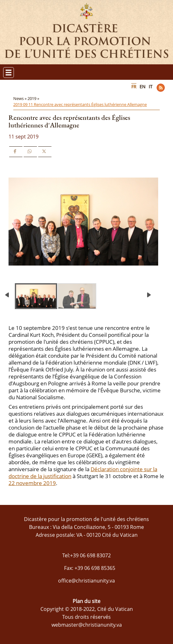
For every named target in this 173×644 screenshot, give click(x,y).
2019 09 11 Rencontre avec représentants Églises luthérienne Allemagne (80, 104)
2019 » (34, 98)
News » (20, 98)
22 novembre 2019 (32, 483)
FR (134, 87)
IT (151, 87)
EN (143, 87)
